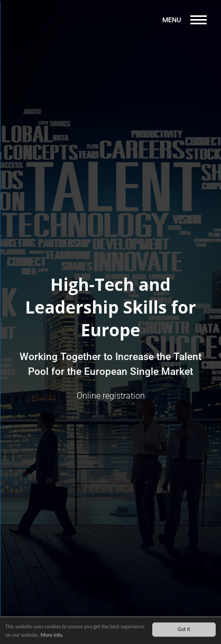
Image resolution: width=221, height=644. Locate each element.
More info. (52, 635)
